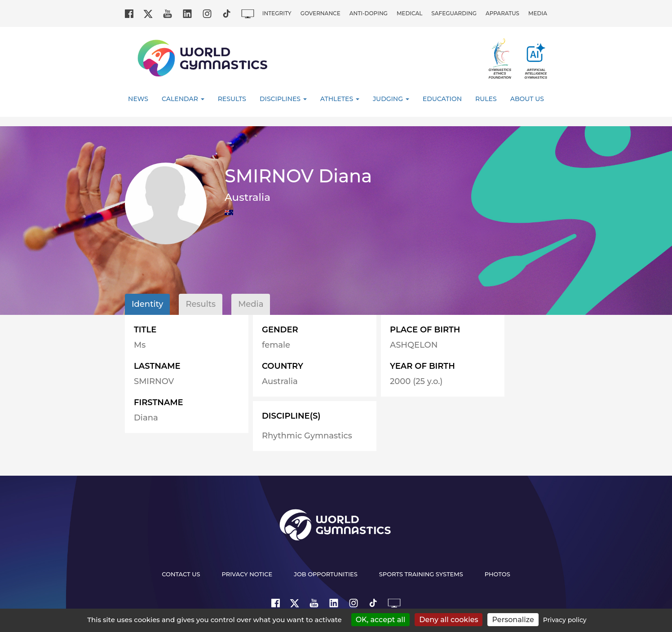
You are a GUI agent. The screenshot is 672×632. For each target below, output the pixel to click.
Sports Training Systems (421, 574)
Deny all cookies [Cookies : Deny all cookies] (449, 620)
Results (232, 99)
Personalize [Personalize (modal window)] (513, 620)
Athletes (340, 99)
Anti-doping (369, 13)
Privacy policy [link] (565, 620)
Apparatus (502, 13)
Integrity (277, 13)
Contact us (181, 574)
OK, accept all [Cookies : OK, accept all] (381, 620)
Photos (497, 574)
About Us (527, 99)
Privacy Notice (247, 574)
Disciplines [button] (283, 99)
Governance (321, 13)
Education (442, 99)
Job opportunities (326, 574)
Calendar (183, 99)
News (138, 99)
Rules (486, 99)
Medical (409, 13)
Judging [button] (391, 99)
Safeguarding (454, 13)
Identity (147, 304)
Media (538, 13)
